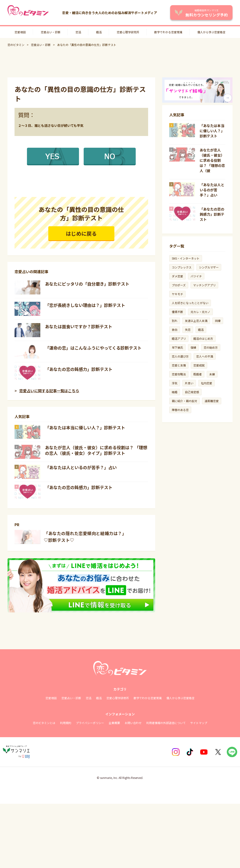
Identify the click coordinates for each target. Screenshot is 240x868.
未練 (212, 374)
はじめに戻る (81, 233)
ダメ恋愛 (177, 276)
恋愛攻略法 (179, 374)
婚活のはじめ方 (203, 338)
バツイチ (196, 276)
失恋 (188, 330)
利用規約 (66, 723)
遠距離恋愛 (212, 401)
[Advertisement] (120, 62)
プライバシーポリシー (90, 723)
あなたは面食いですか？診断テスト (79, 326)
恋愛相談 (20, 32)
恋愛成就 (199, 365)
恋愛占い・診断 (51, 32)
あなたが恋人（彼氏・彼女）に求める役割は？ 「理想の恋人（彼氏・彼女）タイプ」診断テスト (96, 450)
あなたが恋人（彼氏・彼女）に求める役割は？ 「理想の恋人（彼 (212, 160)
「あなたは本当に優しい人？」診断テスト (85, 427)
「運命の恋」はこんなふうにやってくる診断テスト (93, 348)
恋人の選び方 (180, 356)
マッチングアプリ (204, 285)
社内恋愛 (206, 383)
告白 (175, 330)
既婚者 (198, 374)
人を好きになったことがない (190, 303)
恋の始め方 (211, 347)
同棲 (218, 321)
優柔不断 (177, 312)
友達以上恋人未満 (196, 321)
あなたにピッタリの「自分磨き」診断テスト (87, 284)
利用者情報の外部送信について (166, 723)
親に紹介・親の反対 (184, 401)
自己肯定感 (192, 392)
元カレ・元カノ (200, 312)
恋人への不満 (205, 356)
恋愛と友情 (179, 365)
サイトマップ (199, 723)
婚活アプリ (179, 338)
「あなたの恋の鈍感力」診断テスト (79, 369)
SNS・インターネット (186, 258)
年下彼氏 (177, 347)
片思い (189, 383)
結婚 (175, 392)
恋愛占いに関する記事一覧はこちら (49, 391)
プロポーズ (179, 285)
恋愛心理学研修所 (118, 698)
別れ (175, 321)
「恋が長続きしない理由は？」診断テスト (85, 305)
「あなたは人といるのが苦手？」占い (81, 467)
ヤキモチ (177, 294)
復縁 (193, 347)
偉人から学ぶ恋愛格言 (211, 32)
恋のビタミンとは (44, 723)
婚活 (99, 32)
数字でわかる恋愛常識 (168, 32)
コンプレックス (182, 267)
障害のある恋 (180, 410)
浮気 (175, 383)
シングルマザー (209, 267)
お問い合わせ (133, 723)
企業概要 (114, 723)
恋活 (78, 32)
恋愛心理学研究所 (128, 32)
